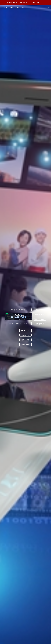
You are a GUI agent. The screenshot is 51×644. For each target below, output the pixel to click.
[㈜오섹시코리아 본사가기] (18, 310)
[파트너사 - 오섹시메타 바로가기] (18, 324)
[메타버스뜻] (40, 310)
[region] (25, 3)
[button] (2, 7)
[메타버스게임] (25, 340)
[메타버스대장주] (25, 330)
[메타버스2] (25, 335)
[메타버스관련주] (40, 314)
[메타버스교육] (40, 324)
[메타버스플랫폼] (40, 319)
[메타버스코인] (25, 344)
